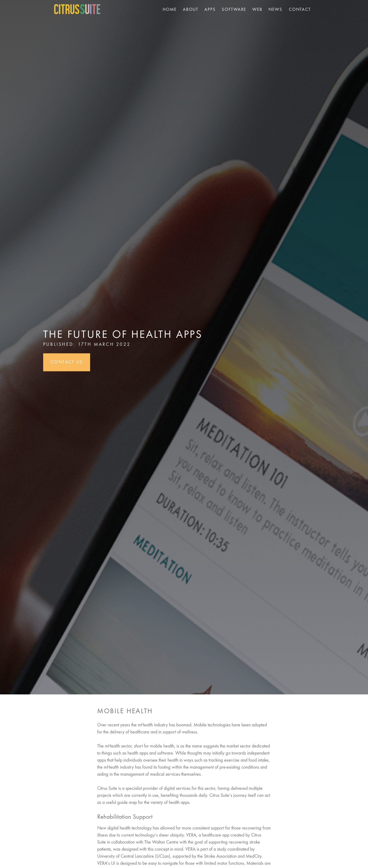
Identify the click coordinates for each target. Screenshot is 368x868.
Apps (210, 10)
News (275, 10)
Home (170, 10)
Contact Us (67, 362)
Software (234, 10)
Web (257, 10)
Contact (300, 10)
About (191, 10)
